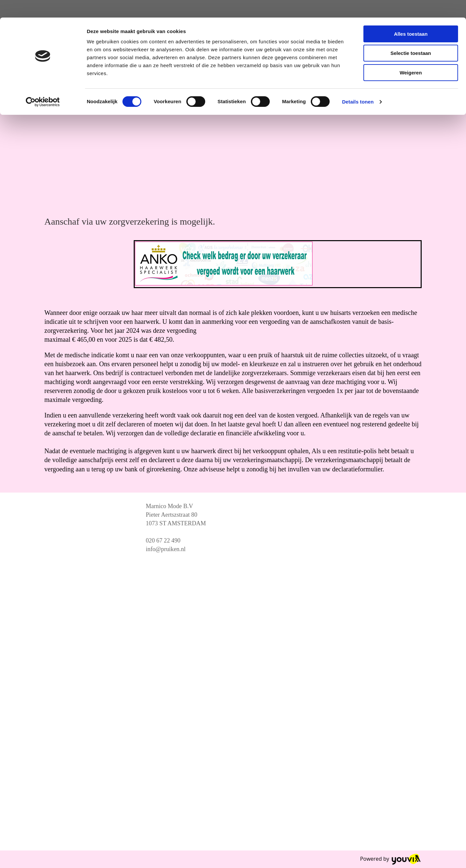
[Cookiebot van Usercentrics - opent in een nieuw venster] (43, 84)
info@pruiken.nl (166, 549)
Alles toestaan (411, 16)
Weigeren (411, 55)
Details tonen (358, 84)
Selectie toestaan (411, 36)
